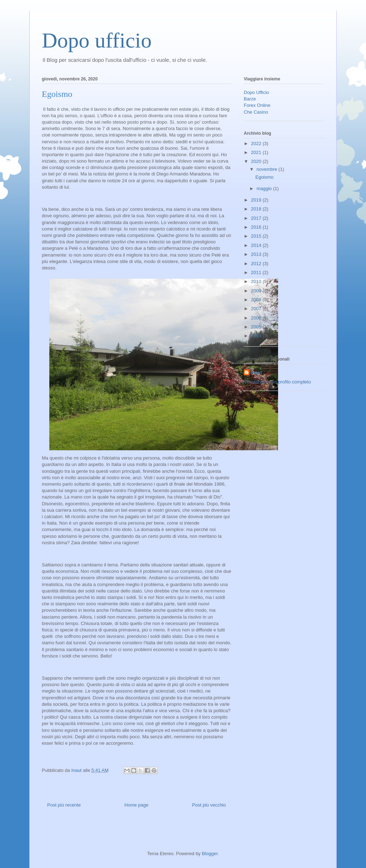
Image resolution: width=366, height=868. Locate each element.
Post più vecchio (209, 805)
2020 (257, 161)
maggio (265, 189)
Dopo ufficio (97, 40)
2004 (257, 336)
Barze (250, 99)
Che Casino (256, 112)
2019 (257, 200)
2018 (257, 209)
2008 (257, 300)
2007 (257, 309)
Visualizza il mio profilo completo (277, 382)
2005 (257, 327)
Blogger (210, 854)
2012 (257, 264)
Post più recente (64, 805)
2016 (257, 227)
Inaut (256, 373)
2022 (257, 143)
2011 (257, 272)
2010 (257, 281)
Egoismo (264, 177)
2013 (257, 254)
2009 (257, 291)
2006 (257, 318)
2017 (257, 218)
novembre (268, 169)
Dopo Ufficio (256, 92)
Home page (136, 805)
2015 (257, 236)
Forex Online (257, 105)
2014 (257, 245)
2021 (257, 152)
